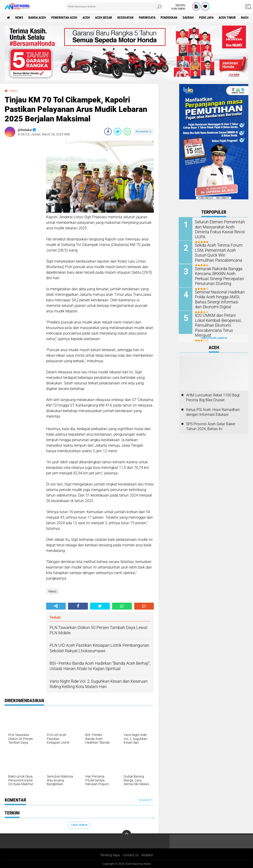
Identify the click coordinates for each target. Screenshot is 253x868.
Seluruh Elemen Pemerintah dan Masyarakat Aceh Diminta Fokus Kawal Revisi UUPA (220, 227)
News (19, 18)
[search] (114, 6)
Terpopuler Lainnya (214, 338)
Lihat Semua (79, 825)
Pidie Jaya (207, 18)
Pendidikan (170, 18)
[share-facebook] (108, 132)
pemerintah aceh (64, 18)
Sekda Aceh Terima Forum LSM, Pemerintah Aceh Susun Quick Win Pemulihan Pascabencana (219, 252)
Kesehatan (126, 18)
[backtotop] (127, 835)
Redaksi (147, 855)
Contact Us (131, 855)
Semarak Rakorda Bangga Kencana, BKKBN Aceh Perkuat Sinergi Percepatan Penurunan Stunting (217, 276)
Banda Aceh (37, 18)
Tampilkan (145, 800)
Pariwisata (148, 18)
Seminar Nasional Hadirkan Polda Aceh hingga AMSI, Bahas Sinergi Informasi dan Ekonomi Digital (218, 299)
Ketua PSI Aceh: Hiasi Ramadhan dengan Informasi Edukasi (213, 412)
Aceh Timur (228, 18)
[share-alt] (56, 606)
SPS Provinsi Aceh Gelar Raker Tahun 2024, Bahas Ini (211, 426)
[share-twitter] (118, 132)
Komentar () (144, 131)
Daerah (189, 18)
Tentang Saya (110, 855)
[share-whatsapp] (127, 132)
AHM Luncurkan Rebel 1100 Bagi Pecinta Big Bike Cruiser (213, 397)
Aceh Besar (104, 18)
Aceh (86, 18)
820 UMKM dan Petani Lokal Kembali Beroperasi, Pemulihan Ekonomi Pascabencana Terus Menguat (220, 322)
